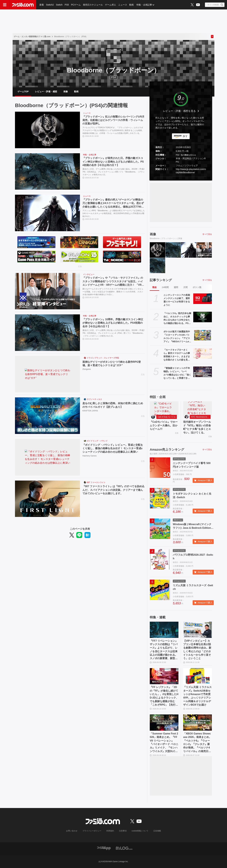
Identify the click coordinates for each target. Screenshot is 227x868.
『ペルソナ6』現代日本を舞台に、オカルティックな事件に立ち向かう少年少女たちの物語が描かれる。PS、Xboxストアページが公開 (177, 318)
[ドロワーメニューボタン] (5, 5)
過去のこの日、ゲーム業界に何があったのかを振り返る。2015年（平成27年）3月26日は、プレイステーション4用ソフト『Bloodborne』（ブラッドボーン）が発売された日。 (114, 172)
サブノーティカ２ (94, 399)
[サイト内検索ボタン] (215, 5)
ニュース (123, 5)
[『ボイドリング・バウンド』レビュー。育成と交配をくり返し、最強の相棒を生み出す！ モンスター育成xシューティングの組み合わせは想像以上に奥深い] (47, 457)
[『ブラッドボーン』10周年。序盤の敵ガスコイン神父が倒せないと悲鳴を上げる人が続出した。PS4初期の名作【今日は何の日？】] (47, 333)
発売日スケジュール (93, 5)
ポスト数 (197, 287)
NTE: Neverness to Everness (201, 417)
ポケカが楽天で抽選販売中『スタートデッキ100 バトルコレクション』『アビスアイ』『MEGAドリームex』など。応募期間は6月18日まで (177, 337)
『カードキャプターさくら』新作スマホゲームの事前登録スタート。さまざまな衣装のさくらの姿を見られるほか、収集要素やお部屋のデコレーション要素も (177, 355)
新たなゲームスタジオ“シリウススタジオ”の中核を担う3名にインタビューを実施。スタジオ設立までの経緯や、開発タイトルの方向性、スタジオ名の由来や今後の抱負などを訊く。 (113, 292)
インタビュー (89, 274)
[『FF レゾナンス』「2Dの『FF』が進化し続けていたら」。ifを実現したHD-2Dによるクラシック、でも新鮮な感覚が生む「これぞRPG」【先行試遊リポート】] (164, 676)
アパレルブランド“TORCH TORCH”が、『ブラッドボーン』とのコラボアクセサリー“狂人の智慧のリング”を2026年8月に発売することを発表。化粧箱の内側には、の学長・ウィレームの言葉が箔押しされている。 (113, 130)
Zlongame (87, 369)
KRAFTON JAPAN (90, 411)
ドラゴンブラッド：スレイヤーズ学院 (103, 358)
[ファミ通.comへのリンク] (23, 5)
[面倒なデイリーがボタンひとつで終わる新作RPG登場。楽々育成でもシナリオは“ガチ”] (47, 374)
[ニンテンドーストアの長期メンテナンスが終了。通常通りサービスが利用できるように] (203, 299)
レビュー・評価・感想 (46, 92)
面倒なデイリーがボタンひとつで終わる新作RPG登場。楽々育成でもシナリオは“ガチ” (112, 364)
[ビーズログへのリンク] (124, 848)
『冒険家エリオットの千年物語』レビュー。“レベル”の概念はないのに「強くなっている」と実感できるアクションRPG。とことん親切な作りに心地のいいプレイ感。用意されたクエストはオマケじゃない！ (177, 373)
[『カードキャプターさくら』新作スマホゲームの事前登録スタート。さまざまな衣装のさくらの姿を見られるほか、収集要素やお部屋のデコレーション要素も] (203, 353)
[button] (181, 177)
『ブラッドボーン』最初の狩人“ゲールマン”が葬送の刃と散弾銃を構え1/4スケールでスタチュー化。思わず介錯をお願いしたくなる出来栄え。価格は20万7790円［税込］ (113, 203)
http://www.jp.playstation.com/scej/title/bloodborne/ (191, 171)
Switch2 (50, 5)
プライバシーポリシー (92, 831)
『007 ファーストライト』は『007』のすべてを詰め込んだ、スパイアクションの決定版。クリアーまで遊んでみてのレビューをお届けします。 (113, 490)
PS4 (113, 77)
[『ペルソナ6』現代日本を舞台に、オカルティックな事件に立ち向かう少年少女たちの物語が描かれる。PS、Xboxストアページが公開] (203, 317)
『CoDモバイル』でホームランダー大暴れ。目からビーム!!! (164, 425)
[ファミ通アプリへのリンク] (104, 848)
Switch (59, 5)
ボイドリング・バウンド (97, 441)
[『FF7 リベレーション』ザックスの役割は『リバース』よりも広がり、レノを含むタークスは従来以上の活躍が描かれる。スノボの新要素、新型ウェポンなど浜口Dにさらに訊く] (164, 630)
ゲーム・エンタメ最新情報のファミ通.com (32, 37)
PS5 (67, 5)
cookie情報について (140, 831)
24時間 (165, 287)
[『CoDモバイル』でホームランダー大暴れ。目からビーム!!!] (164, 409)
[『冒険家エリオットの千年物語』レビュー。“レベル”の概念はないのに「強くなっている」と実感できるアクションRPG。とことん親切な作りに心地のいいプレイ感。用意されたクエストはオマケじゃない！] (203, 372)
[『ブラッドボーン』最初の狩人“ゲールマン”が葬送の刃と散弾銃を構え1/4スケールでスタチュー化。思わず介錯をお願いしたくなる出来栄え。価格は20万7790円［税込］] (47, 213)
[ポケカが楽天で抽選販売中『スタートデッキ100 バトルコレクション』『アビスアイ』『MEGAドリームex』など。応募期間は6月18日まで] (203, 335)
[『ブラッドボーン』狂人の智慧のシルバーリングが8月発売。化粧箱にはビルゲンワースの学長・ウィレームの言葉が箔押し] (47, 130)
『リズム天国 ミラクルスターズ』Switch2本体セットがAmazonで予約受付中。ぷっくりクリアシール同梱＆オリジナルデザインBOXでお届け (197, 696)
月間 (185, 287)
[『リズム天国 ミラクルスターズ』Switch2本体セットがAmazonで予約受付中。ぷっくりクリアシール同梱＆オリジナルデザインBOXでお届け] (198, 676)
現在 (154, 287)
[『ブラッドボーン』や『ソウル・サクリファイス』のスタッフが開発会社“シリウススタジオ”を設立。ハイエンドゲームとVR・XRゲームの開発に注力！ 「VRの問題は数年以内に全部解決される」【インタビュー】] (47, 291)
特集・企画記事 (144, 5)
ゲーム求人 (111, 5)
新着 (42, 5)
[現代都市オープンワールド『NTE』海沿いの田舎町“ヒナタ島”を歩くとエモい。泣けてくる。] (198, 409)
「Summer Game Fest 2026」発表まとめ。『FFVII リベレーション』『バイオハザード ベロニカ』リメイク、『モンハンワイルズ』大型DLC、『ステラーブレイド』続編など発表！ (164, 743)
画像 (66, 92)
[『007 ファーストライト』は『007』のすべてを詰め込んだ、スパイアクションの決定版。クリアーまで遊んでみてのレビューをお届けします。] (47, 499)
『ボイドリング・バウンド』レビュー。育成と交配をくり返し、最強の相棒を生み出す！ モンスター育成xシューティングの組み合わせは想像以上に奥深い (113, 448)
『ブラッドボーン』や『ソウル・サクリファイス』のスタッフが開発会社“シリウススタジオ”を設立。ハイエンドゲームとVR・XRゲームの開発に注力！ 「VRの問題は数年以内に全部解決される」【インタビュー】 (113, 282)
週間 (176, 287)
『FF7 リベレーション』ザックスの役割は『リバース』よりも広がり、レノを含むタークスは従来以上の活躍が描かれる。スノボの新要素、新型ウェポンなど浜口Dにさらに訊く (164, 650)
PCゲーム (76, 5)
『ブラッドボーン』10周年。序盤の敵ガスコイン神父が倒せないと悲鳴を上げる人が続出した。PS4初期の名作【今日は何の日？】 (113, 323)
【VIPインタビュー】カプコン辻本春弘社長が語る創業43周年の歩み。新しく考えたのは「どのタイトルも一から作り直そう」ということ (197, 650)
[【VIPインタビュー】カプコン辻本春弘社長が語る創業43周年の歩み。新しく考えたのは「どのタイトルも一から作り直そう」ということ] (198, 630)
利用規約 (110, 831)
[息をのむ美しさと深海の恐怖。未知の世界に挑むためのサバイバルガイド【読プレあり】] (47, 416)
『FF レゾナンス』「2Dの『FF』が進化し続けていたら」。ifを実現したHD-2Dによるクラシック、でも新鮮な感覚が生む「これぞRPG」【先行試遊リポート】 (164, 696)
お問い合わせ (72, 831)
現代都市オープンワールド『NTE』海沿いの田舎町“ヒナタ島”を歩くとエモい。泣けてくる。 (197, 427)
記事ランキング (161, 280)
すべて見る (207, 234)
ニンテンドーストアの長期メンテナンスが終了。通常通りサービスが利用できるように (177, 300)
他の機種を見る (187, 155)
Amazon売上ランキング (167, 450)
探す (185, 136)
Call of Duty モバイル (167, 417)
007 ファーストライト (96, 482)
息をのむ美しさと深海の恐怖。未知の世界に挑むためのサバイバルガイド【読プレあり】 (113, 405)
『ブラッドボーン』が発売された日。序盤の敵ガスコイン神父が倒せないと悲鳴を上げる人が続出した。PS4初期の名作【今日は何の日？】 (113, 162)
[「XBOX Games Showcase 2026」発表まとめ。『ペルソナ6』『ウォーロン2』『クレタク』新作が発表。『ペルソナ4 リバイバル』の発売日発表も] (198, 722)
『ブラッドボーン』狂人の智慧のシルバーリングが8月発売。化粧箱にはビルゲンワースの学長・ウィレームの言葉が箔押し (113, 120)
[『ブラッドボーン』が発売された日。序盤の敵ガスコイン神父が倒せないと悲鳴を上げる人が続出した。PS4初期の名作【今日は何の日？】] (47, 172)
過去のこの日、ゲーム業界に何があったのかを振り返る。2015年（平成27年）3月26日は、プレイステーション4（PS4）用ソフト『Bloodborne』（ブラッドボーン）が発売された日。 (113, 333)
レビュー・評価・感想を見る (179, 111)
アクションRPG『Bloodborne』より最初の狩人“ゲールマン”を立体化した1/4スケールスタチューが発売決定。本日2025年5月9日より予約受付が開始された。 (114, 213)
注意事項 (123, 831)
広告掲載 (157, 831)
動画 (131, 5)
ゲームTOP (23, 92)
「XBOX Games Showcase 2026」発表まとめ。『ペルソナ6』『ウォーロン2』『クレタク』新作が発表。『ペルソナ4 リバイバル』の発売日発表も (197, 743)
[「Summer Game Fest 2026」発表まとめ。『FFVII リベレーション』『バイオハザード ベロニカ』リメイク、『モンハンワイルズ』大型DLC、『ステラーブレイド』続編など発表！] (164, 722)
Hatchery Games (90, 456)
